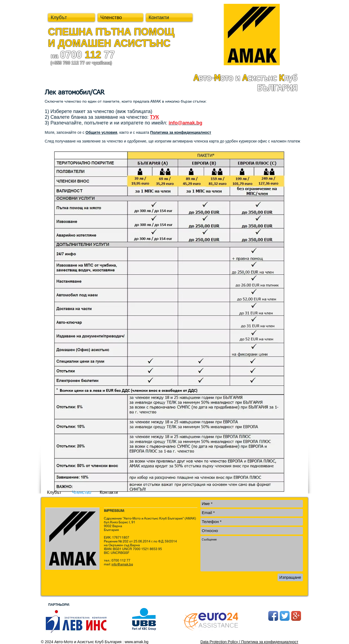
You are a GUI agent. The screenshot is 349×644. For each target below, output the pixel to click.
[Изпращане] (290, 577)
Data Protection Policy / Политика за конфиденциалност (249, 642)
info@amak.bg (122, 564)
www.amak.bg (136, 642)
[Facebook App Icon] (273, 616)
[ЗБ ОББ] (76, 621)
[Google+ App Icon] (296, 616)
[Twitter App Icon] (285, 616)
